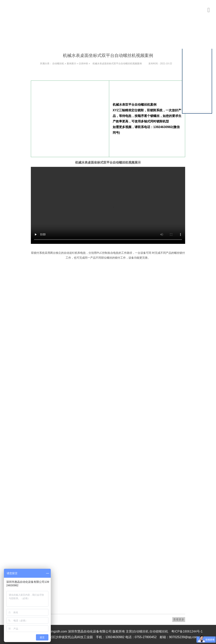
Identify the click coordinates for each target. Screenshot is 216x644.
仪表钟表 (83, 64)
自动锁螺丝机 (159, 631)
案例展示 (71, 64)
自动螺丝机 (58, 64)
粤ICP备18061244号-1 (187, 631)
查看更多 (179, 619)
